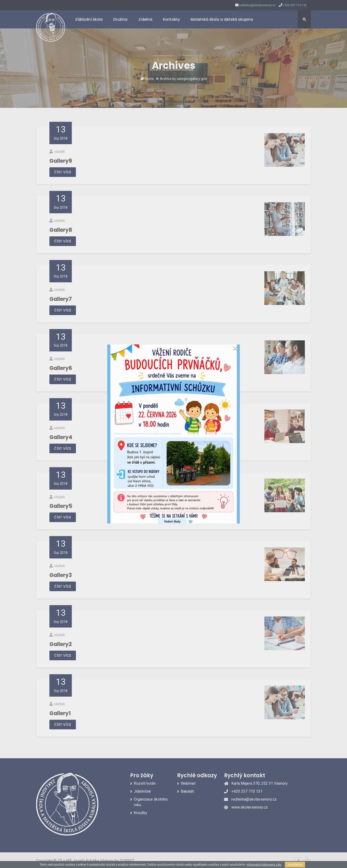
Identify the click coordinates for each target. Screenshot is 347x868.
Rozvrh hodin (145, 783)
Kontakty (171, 19)
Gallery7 (61, 299)
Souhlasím (295, 865)
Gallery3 (61, 575)
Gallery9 (61, 161)
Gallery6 (61, 368)
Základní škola (89, 19)
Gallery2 (61, 644)
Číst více (63, 172)
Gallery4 (61, 437)
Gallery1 (60, 713)
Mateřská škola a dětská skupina (222, 19)
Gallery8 (61, 230)
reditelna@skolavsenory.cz (257, 5)
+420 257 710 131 (295, 5)
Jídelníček (142, 791)
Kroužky (140, 813)
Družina (120, 19)
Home (147, 79)
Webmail (188, 783)
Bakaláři (187, 791)
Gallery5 (61, 506)
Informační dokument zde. (264, 865)
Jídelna (145, 19)
